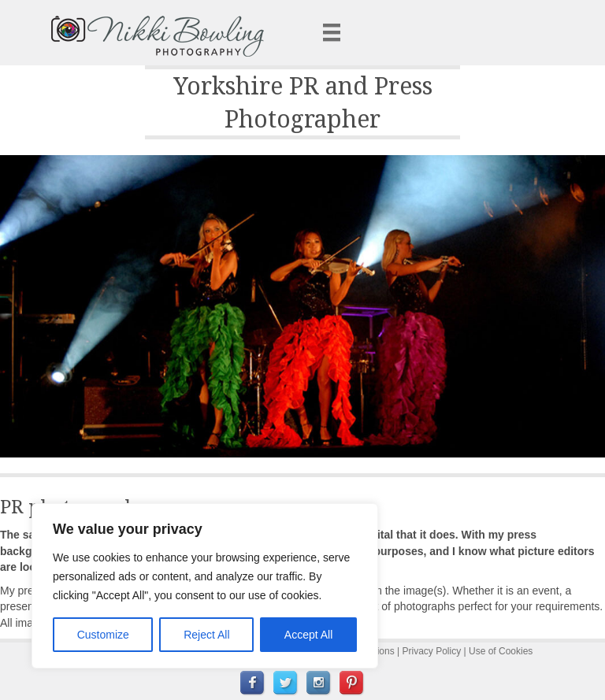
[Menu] (332, 32)
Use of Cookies (501, 651)
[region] (205, 586)
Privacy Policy (432, 651)
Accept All (308, 635)
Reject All (206, 635)
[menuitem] (253, 683)
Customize (103, 635)
